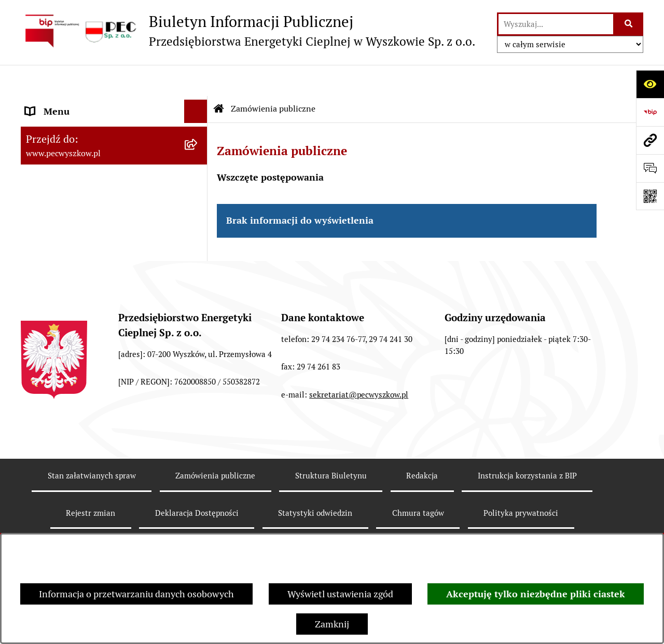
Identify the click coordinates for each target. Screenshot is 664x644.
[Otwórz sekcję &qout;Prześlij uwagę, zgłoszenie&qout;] (650, 168)
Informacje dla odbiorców (78, 233)
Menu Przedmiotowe (68, 163)
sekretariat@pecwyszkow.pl (359, 444)
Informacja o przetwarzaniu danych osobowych (136, 594)
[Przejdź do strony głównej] (248, 31)
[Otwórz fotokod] (650, 196)
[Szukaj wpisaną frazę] (629, 24)
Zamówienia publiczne (273, 78)
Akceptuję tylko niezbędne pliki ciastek (536, 594)
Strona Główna (56, 104)
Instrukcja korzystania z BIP (83, 187)
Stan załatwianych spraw (92, 525)
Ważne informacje (63, 210)
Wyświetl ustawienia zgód (340, 594)
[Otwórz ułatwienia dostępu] (650, 84)
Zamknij (332, 624)
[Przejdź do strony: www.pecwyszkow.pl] (650, 140)
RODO (38, 257)
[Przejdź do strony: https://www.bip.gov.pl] (650, 112)
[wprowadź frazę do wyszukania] (556, 24)
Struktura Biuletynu (331, 525)
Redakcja (422, 525)
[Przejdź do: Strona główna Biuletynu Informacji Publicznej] (219, 78)
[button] (198, 104)
